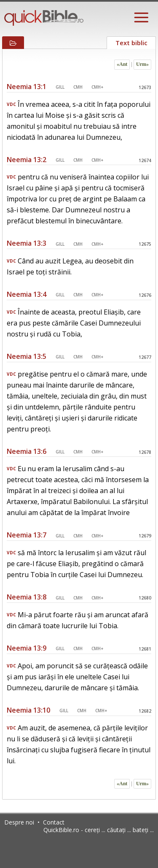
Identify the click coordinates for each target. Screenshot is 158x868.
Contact (54, 822)
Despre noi (19, 822)
